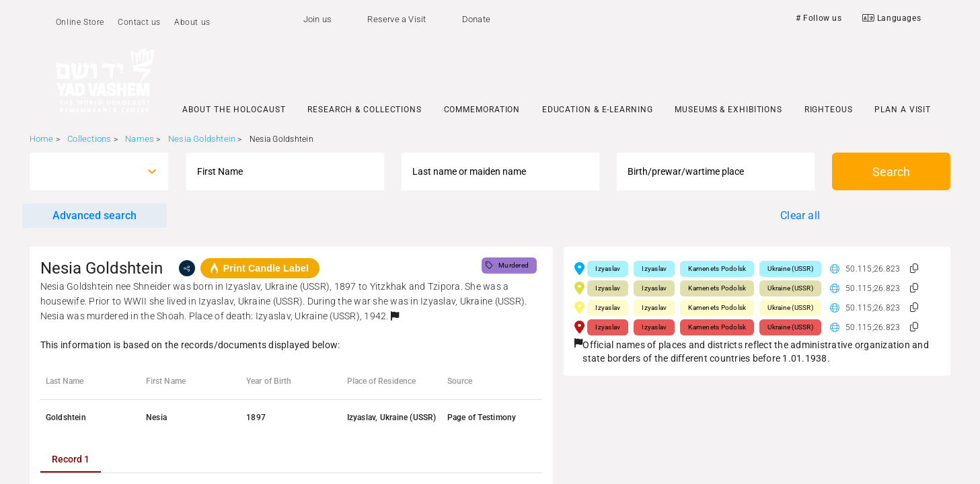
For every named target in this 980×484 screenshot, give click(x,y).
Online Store (80, 22)
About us (192, 22)
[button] (395, 316)
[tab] (71, 459)
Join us (317, 19)
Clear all (800, 215)
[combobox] (87, 171)
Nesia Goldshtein (202, 139)
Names (140, 139)
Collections (89, 139)
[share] (187, 268)
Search (891, 172)
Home (42, 139)
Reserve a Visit (397, 19)
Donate (476, 19)
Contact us (139, 22)
